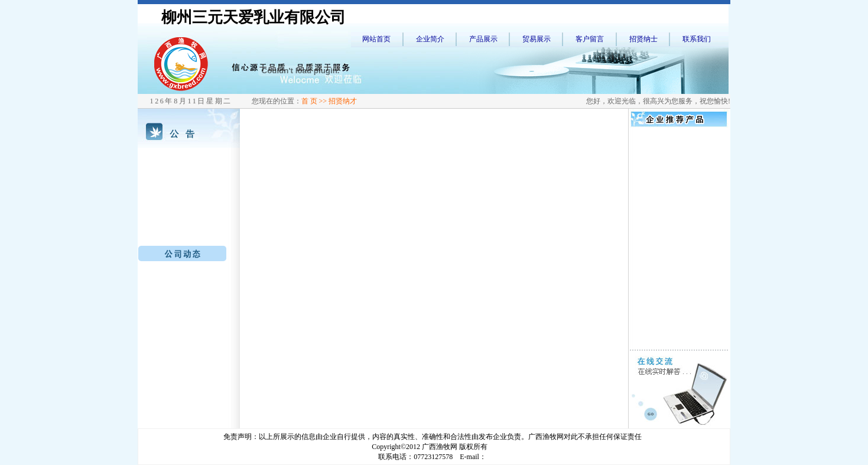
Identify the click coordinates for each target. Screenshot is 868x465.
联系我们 (697, 39)
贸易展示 (537, 39)
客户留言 (590, 39)
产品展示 (483, 39)
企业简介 (430, 39)
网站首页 (376, 39)
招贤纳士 (643, 39)
